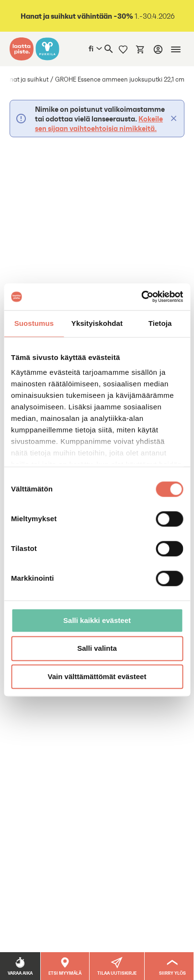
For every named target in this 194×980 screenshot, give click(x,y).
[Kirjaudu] (158, 49)
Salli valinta (97, 649)
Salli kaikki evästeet (97, 620)
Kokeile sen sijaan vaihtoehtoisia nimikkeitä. (99, 123)
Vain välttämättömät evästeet (97, 676)
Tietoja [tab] (160, 323)
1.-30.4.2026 (97, 16)
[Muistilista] (123, 49)
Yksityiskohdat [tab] (97, 323)
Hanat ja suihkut (25, 79)
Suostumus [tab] (34, 323)
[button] (117, 966)
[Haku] (109, 49)
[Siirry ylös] (173, 966)
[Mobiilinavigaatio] (176, 49)
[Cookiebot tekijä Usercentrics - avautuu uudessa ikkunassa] (141, 297)
